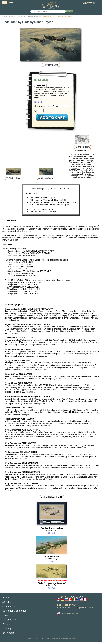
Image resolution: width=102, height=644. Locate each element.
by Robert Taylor (52, 529)
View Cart (89, 3)
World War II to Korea (17, 16)
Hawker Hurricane (34, 16)
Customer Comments (14, 611)
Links (5, 615)
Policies (7, 624)
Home (5, 16)
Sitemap (7, 629)
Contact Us (9, 606)
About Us (8, 602)
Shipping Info (10, 620)
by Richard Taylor (52, 558)
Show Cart (8, 633)
